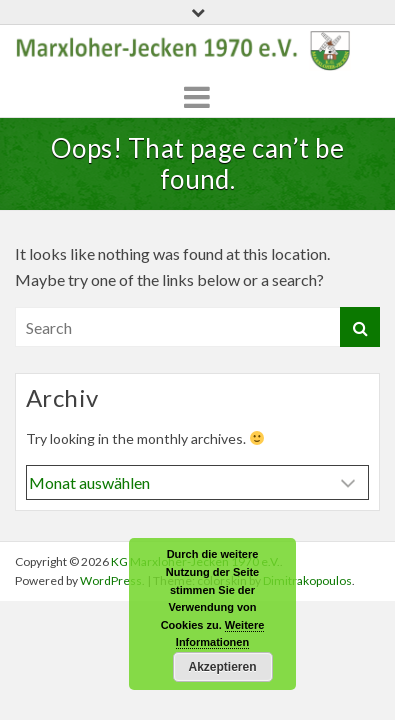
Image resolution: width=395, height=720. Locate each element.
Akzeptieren (222, 667)
